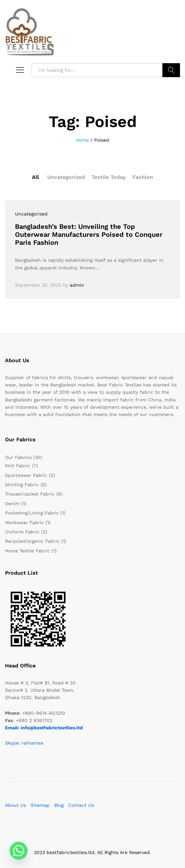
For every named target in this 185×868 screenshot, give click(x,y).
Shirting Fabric (22, 485)
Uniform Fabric (22, 532)
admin (77, 285)
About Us (15, 805)
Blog (59, 805)
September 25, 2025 (38, 285)
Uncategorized (66, 177)
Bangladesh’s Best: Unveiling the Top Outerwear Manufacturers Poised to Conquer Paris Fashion (89, 234)
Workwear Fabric (24, 522)
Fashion (143, 177)
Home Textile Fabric (27, 551)
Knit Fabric (18, 466)
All (35, 177)
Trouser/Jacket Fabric (30, 494)
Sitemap (40, 805)
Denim (12, 504)
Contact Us (81, 805)
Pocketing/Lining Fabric (32, 513)
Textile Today (109, 177)
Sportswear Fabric (26, 475)
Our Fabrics (18, 457)
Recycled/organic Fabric (32, 541)
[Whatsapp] (19, 851)
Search (171, 70)
